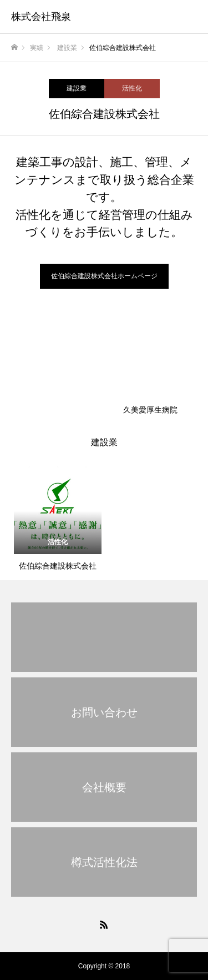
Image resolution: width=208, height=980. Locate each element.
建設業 (77, 88)
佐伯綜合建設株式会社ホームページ (104, 276)
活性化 (132, 88)
